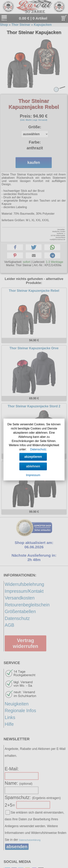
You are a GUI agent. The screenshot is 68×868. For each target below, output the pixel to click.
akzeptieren (33, 457)
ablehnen (33, 466)
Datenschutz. (39, 449)
